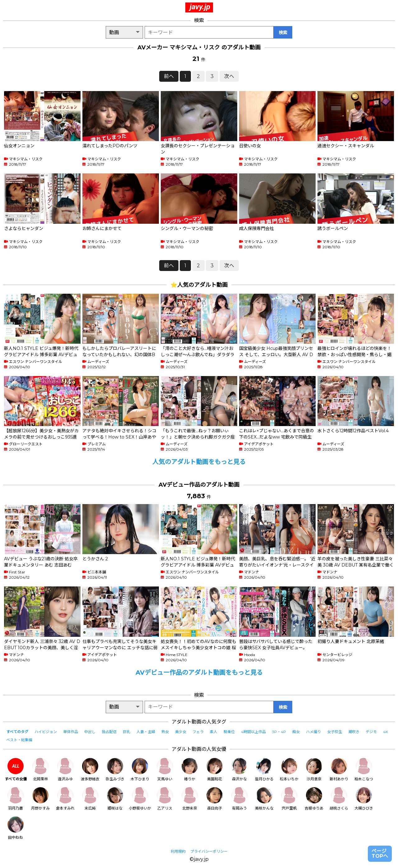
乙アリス (165, 799)
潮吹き (354, 732)
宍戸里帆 (289, 799)
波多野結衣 (90, 770)
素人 (214, 732)
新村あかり (339, 770)
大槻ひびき (364, 799)
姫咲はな (115, 799)
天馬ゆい (165, 770)
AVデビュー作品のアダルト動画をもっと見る (199, 673)
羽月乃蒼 (16, 799)
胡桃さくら (339, 799)
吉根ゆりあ (314, 799)
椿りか (190, 770)
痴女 (296, 732)
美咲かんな (264, 799)
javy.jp (200, 7)
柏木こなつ (364, 770)
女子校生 (335, 732)
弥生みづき (115, 770)
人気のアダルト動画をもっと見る (199, 462)
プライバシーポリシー (209, 851)
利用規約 (178, 851)
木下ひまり (140, 770)
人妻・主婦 (146, 732)
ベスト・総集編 (19, 740)
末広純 (90, 799)
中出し (90, 732)
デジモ (371, 732)
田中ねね (16, 828)
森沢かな (239, 770)
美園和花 (215, 770)
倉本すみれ (65, 799)
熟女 (165, 732)
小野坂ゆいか (140, 799)
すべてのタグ (17, 732)
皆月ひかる (264, 770)
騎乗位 (229, 732)
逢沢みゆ (65, 770)
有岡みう (239, 799)
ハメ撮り (313, 732)
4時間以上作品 (253, 732)
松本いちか (289, 770)
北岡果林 (40, 770)
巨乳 (127, 732)
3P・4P (279, 732)
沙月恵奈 (314, 770)
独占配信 (109, 732)
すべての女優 (16, 770)
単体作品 (71, 732)
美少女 (181, 732)
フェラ (198, 732)
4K (386, 732)
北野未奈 (190, 799)
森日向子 (215, 799)
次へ (229, 76)
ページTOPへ (380, 854)
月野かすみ (40, 799)
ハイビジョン (46, 732)
